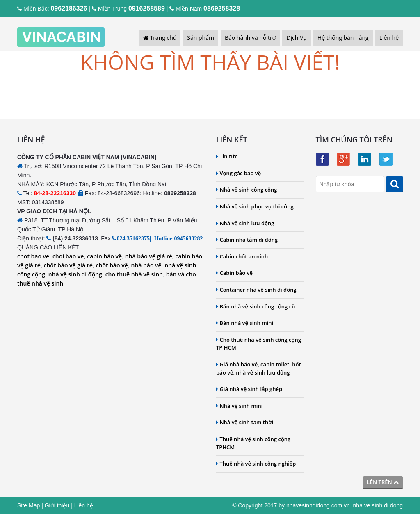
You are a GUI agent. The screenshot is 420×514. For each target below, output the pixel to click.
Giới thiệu (57, 505)
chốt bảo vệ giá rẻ (68, 265)
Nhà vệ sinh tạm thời (245, 422)
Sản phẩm (201, 38)
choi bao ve (68, 256)
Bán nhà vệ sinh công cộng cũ (256, 306)
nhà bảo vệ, (147, 265)
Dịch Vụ (297, 38)
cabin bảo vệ (104, 256)
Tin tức (227, 156)
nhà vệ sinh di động (75, 274)
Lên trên (383, 482)
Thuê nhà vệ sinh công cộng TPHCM (253, 443)
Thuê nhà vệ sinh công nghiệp (256, 464)
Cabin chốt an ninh (242, 256)
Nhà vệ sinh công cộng (247, 190)
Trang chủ (160, 38)
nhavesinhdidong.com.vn (318, 505)
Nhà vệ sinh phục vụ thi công (255, 206)
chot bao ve (33, 256)
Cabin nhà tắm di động (247, 240)
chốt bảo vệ (112, 265)
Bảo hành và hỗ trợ (250, 38)
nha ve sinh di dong (378, 505)
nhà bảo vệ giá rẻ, (150, 256)
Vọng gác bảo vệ (239, 173)
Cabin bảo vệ (234, 273)
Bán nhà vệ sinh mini (245, 323)
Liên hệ (389, 38)
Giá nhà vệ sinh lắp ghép (249, 389)
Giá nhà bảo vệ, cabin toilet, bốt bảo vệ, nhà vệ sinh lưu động (258, 368)
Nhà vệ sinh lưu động (245, 223)
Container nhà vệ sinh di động (256, 290)
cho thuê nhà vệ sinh (134, 274)
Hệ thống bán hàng (343, 38)
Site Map (29, 505)
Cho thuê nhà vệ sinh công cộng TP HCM (259, 344)
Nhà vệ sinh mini (239, 406)
